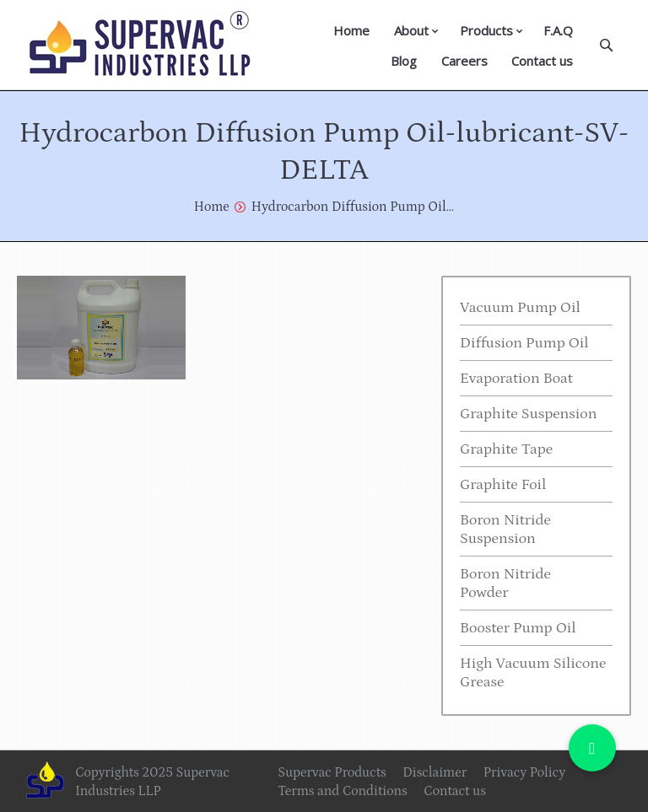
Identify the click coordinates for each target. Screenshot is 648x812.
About (411, 30)
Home (351, 30)
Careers (464, 61)
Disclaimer (435, 772)
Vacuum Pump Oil (520, 308)
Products (486, 30)
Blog (404, 61)
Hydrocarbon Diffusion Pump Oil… (353, 207)
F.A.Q (558, 30)
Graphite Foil (503, 485)
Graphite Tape (506, 449)
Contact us (542, 61)
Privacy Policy (524, 772)
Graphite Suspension (528, 414)
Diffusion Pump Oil (524, 343)
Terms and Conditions (343, 791)
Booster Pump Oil (518, 628)
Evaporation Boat (516, 379)
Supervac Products (332, 772)
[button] (592, 748)
